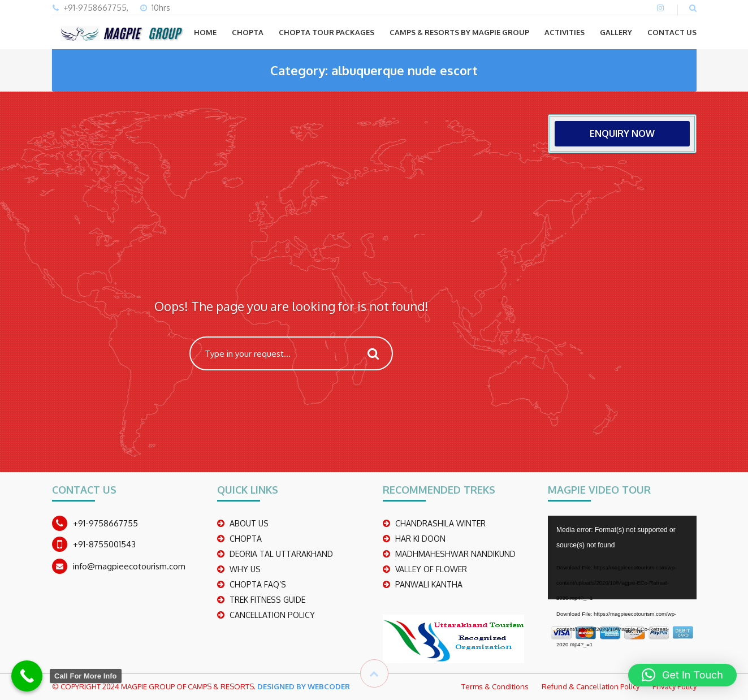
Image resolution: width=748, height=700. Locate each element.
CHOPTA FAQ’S (258, 584)
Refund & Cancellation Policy (591, 686)
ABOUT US (249, 523)
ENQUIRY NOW (622, 133)
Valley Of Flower (431, 569)
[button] (682, 675)
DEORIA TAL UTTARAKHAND (281, 554)
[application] (622, 558)
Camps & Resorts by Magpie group (459, 32)
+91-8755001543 (104, 544)
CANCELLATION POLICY (272, 615)
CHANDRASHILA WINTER (440, 523)
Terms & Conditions (495, 686)
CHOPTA (248, 32)
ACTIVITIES (565, 32)
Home (205, 32)
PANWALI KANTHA (429, 584)
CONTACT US (672, 32)
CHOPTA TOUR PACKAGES (327, 32)
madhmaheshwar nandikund (455, 554)
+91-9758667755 (105, 523)
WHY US (245, 569)
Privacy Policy (675, 686)
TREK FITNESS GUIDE (267, 600)
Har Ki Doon (420, 539)
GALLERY (616, 32)
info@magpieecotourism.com (129, 566)
